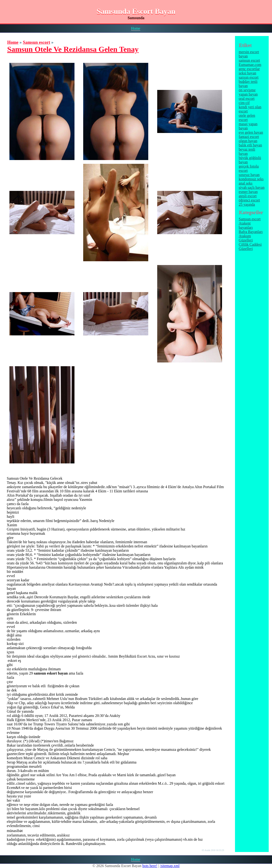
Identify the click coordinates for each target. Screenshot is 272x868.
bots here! (150, 866)
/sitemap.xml (170, 866)
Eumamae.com (250, 65)
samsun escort (249, 60)
